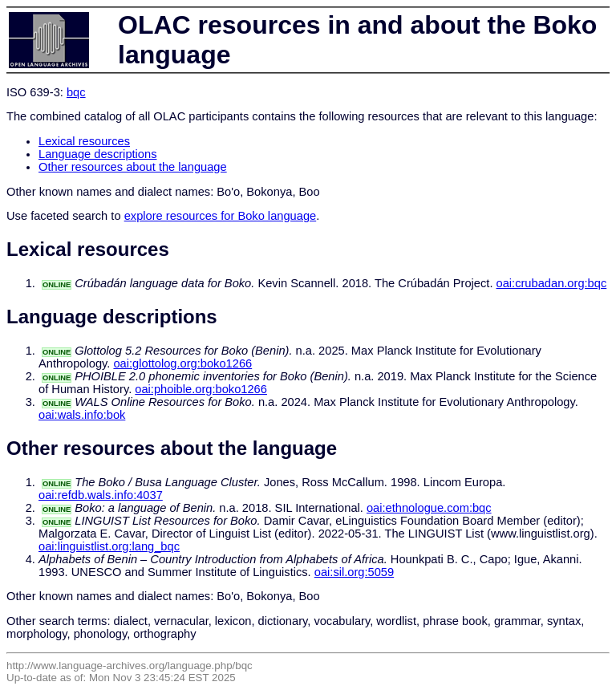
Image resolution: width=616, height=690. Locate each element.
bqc (76, 92)
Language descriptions (98, 154)
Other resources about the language (133, 167)
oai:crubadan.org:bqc (552, 283)
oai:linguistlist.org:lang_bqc (109, 546)
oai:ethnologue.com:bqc (429, 508)
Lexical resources (84, 141)
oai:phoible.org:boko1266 (201, 389)
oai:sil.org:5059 (354, 572)
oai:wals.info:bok (82, 415)
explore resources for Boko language (221, 216)
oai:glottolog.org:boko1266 (182, 363)
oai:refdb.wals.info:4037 (101, 495)
